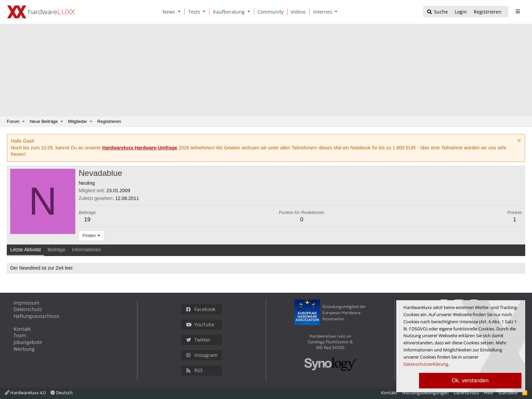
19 (87, 220)
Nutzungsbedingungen (425, 393)
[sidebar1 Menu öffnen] (518, 12)
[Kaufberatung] (228, 12)
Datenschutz (28, 309)
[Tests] (193, 12)
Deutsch (62, 393)
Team (20, 335)
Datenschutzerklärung (426, 364)
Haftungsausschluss (36, 316)
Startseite (508, 393)
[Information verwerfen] (518, 141)
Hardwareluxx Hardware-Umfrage (140, 148)
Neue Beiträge (44, 121)
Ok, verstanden (470, 380)
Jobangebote (28, 342)
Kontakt (22, 329)
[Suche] (437, 12)
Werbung (24, 349)
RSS (195, 370)
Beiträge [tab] (56, 250)
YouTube (200, 324)
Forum (13, 121)
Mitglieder (78, 121)
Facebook (201, 309)
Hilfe (488, 393)
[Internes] (321, 12)
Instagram (202, 355)
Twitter (198, 340)
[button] (180, 12)
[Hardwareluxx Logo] (41, 12)
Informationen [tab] (87, 250)
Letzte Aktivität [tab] (25, 250)
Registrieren (109, 121)
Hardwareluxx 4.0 (25, 393)
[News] (168, 12)
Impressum (26, 303)
